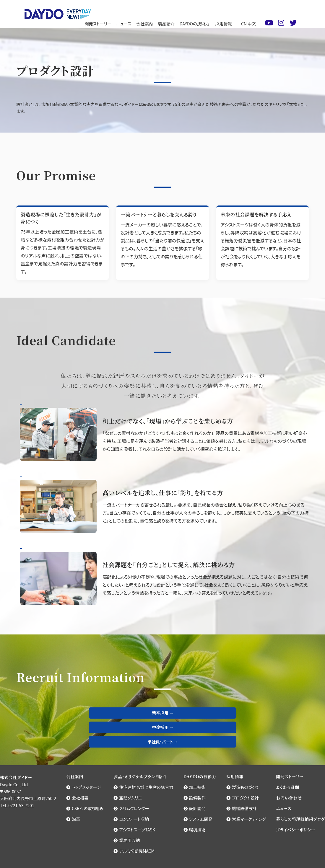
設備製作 (195, 798)
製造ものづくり (242, 787)
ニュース (124, 24)
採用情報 (224, 24)
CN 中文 (248, 24)
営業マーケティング (246, 819)
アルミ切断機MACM (134, 851)
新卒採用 (160, 713)
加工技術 (195, 787)
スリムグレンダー (131, 808)
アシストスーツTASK (134, 830)
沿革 (73, 819)
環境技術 (195, 830)
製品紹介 (166, 24)
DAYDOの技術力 (195, 24)
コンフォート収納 (131, 819)
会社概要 (77, 798)
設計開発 (195, 808)
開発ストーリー (98, 24)
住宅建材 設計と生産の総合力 (143, 787)
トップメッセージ (83, 787)
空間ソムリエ (128, 798)
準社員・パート (160, 742)
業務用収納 (127, 840)
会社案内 (145, 24)
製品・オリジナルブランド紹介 (140, 776)
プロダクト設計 (243, 798)
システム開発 (198, 819)
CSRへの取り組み (85, 808)
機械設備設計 (242, 808)
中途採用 (160, 727)
